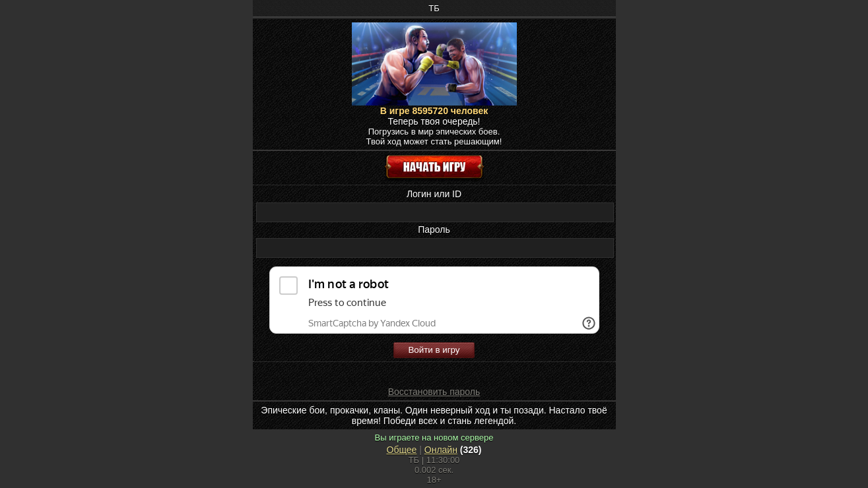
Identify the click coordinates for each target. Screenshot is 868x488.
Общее (402, 450)
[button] (376, 373)
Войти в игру (434, 350)
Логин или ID (434, 194)
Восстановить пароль (434, 392)
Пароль (434, 229)
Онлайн (441, 450)
